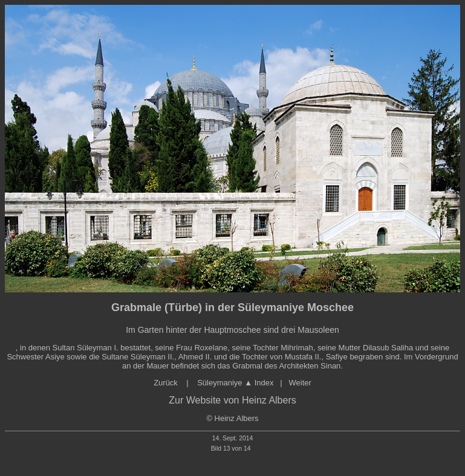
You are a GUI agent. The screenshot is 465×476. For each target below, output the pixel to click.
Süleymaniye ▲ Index (235, 383)
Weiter (300, 383)
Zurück (167, 383)
